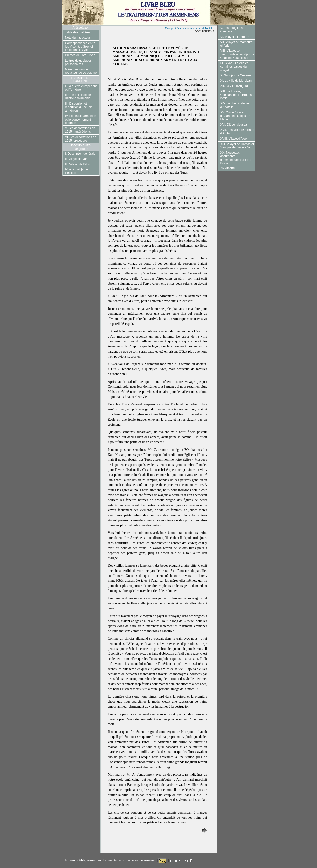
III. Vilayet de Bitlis (78, 164)
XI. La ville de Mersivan (236, 81)
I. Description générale (80, 154)
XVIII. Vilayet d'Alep (234, 139)
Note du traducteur (78, 38)
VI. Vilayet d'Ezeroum (235, 37)
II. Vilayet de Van (76, 159)
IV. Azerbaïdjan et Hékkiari (77, 171)
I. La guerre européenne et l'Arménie (81, 88)
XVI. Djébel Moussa (234, 125)
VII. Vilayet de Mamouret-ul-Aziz (238, 44)
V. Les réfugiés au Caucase (233, 30)
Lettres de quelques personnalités (78, 62)
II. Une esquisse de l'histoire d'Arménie (78, 96)
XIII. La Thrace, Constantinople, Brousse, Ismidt (237, 95)
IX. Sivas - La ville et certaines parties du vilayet (234, 67)
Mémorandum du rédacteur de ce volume (81, 71)
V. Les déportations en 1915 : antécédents (80, 130)
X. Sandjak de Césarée (236, 75)
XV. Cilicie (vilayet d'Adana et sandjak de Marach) (235, 116)
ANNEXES (228, 169)
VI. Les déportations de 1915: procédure (81, 139)
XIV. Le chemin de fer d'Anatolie (235, 105)
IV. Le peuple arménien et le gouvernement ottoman (81, 119)
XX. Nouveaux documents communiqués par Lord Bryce (236, 158)
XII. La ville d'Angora (234, 86)
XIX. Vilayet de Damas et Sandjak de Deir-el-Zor (237, 146)
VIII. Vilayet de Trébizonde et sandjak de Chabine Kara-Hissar (237, 54)
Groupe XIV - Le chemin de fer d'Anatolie (190, 28)
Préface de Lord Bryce (80, 55)
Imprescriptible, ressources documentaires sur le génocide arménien (111, 860)
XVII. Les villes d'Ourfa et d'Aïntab (237, 132)
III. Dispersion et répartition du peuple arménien (79, 107)
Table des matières (78, 32)
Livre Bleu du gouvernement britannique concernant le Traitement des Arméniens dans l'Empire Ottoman (159, 12)
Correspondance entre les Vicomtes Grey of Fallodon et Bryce (80, 47)
